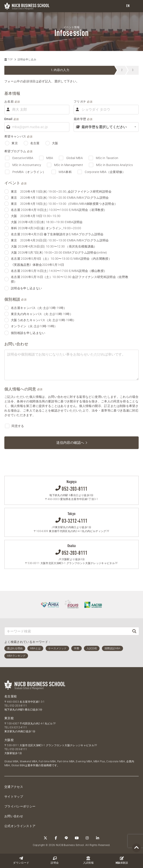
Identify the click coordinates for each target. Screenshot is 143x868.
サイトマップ (14, 797)
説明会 (55, 860)
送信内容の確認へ (70, 443)
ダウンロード (21, 860)
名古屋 (32, 143)
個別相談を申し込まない (25, 333)
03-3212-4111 (18, 727)
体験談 (122, 860)
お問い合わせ (14, 816)
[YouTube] (77, 838)
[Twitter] (45, 838)
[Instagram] (87, 838)
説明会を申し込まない (23, 288)
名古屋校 (11, 696)
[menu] (135, 6)
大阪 (52, 143)
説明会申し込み (27, 59)
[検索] (134, 631)
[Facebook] (56, 838)
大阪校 (9, 740)
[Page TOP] (136, 848)
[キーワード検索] (67, 631)
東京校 (9, 718)
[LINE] (66, 838)
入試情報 (88, 860)
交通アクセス (14, 787)
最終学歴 (80, 119)
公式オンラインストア (20, 826)
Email (8, 119)
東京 (11, 143)
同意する (14, 426)
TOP (8, 59)
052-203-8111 (18, 706)
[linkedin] (98, 838)
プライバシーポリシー (20, 806)
